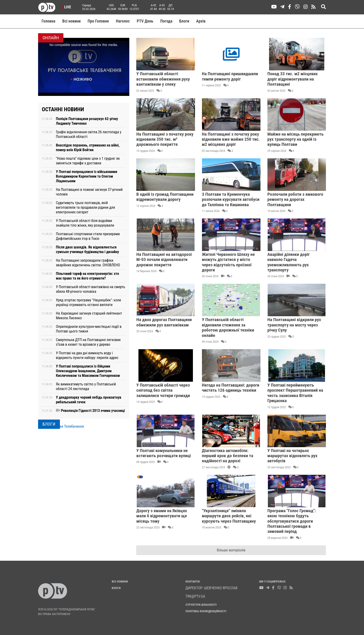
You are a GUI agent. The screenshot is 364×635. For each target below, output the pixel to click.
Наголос (123, 21)
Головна (48, 21)
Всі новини (71, 21)
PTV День (145, 21)
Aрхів (201, 21)
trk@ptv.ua (195, 596)
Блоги (184, 21)
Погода (166, 21)
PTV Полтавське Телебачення (61, 426)
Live (66, 7)
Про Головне (98, 21)
